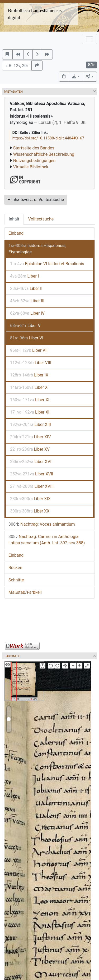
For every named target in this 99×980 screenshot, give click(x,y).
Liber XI (30, 400)
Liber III (27, 301)
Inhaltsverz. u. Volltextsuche (36, 200)
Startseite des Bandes (34, 148)
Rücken (15, 568)
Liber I (24, 276)
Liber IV (27, 313)
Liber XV (30, 449)
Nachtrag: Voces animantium (42, 524)
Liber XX (30, 511)
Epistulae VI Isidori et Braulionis (47, 264)
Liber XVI (31, 462)
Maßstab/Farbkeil (25, 592)
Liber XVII (32, 474)
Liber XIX (30, 499)
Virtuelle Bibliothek (31, 167)
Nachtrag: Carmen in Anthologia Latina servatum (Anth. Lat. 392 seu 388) (47, 540)
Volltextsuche (41, 219)
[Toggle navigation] (89, 39)
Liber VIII (31, 363)
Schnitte (16, 580)
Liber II (26, 288)
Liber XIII (30, 424)
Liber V (25, 326)
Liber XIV (30, 437)
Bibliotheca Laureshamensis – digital (37, 14)
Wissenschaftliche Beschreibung (44, 154)
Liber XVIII (32, 486)
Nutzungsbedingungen (34, 161)
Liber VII (29, 350)
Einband (16, 233)
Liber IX (29, 375)
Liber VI (27, 338)
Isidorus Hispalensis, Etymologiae (37, 249)
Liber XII (30, 412)
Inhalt (14, 219)
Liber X (29, 387)
